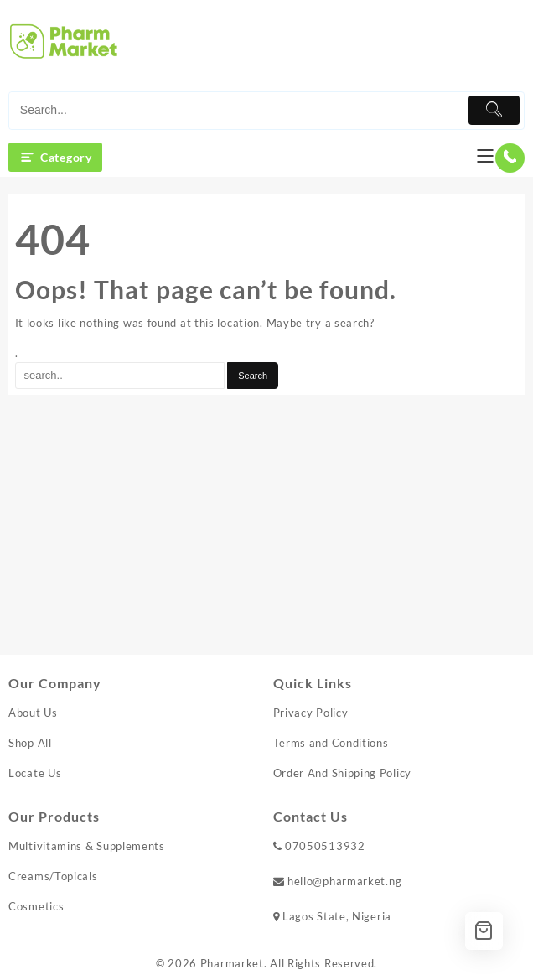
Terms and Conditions (331, 743)
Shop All (30, 743)
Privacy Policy (311, 713)
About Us (33, 713)
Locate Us (35, 773)
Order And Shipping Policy (343, 773)
